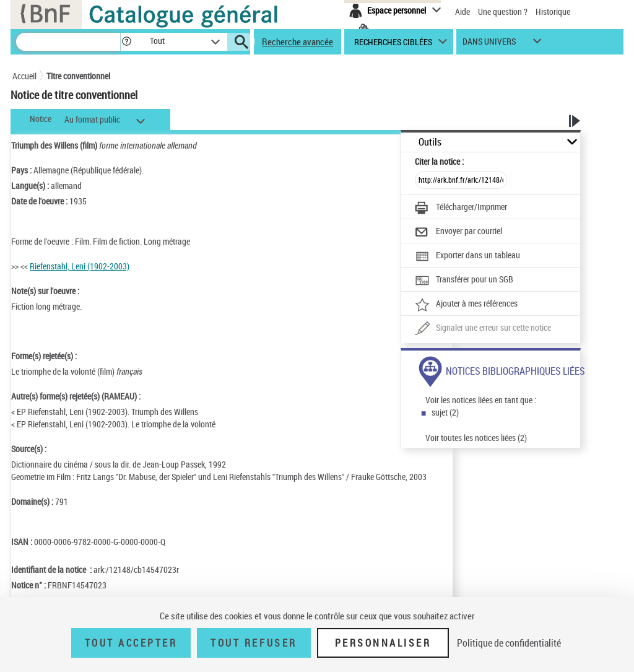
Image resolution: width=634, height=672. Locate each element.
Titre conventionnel (78, 76)
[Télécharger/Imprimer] (461, 208)
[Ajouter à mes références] (466, 305)
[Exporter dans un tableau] (467, 256)
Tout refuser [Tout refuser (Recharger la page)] (254, 643)
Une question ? (503, 11)
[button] (126, 42)
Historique (553, 11)
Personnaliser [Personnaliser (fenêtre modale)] (383, 643)
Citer (439, 161)
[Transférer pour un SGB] (464, 281)
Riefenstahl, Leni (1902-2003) (80, 266)
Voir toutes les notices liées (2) (476, 438)
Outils (430, 142)
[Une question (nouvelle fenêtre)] (483, 329)
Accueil (24, 76)
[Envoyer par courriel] (458, 232)
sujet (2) (445, 412)
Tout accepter (131, 643)
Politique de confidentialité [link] (509, 643)
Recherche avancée (297, 41)
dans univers (489, 44)
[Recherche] (68, 42)
